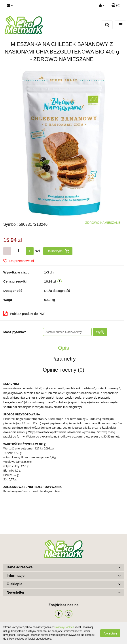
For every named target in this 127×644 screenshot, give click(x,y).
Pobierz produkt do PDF (24, 313)
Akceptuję (110, 633)
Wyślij (100, 332)
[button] (116, 6)
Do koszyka (58, 251)
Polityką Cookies (64, 627)
